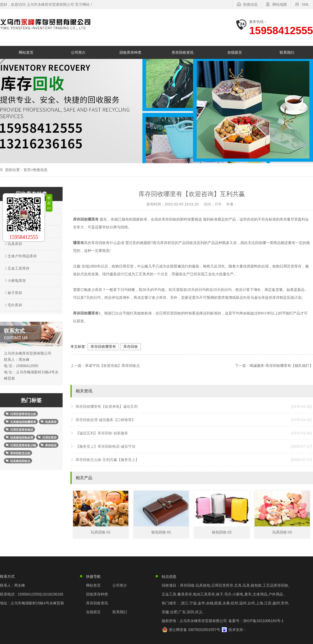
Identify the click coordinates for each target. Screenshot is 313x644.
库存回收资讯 (183, 52)
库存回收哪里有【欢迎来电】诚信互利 (194, 406)
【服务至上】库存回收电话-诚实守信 (194, 446)
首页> (28, 170)
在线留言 (235, 52)
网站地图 (280, 4)
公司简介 (78, 52)
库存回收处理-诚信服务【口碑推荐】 (194, 420)
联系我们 (287, 52)
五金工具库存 (17, 268)
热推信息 (250, 4)
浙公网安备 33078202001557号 (194, 630)
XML (305, 4)
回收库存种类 (130, 52)
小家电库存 (15, 281)
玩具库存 (13, 244)
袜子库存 (13, 293)
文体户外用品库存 (20, 256)
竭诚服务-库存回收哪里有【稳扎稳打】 (281, 366)
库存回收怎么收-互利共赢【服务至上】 (194, 460)
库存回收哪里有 (103, 347)
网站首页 (26, 52)
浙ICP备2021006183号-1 (263, 621)
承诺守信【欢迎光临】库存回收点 (112, 366)
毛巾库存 (13, 305)
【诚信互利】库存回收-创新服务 (194, 433)
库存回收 (131, 347)
